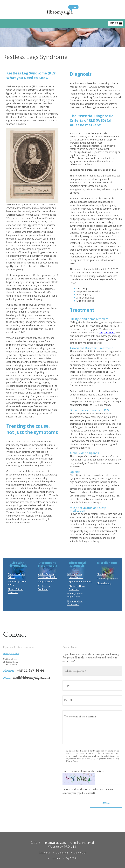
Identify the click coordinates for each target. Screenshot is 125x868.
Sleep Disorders (46, 582)
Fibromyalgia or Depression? (75, 595)
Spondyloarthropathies (81, 582)
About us (101, 574)
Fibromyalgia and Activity (16, 576)
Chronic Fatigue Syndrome (16, 591)
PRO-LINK (70, 846)
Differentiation (75, 574)
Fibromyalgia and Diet (108, 579)
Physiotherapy (104, 583)
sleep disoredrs (107, 332)
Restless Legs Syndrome (45, 588)
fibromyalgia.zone (11, 654)
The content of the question (92, 727)
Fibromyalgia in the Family (17, 583)
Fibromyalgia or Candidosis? (75, 603)
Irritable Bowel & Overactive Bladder (47, 576)
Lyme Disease (76, 577)
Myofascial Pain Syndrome (77, 588)
